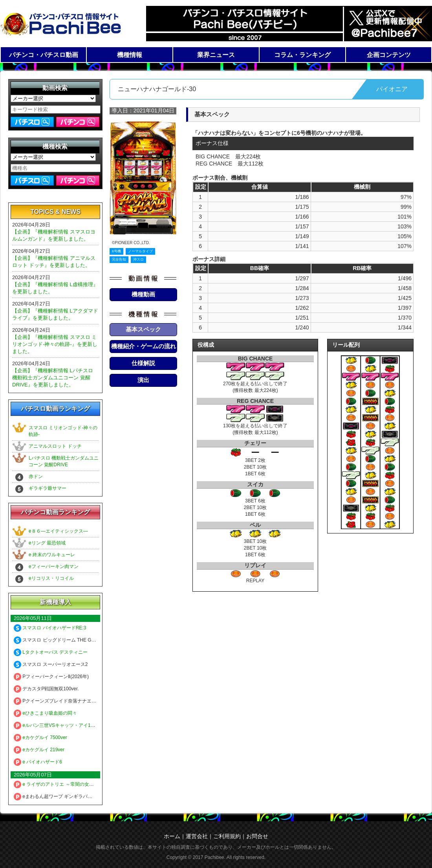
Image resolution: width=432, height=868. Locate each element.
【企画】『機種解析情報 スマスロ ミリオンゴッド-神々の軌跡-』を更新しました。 (55, 344)
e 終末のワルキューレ (52, 555)
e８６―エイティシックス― (58, 531)
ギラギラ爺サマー (48, 488)
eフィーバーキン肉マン (54, 566)
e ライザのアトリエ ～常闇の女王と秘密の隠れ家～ (73, 784)
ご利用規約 (227, 836)
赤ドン (36, 476)
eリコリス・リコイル (51, 578)
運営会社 (197, 836)
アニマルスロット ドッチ (55, 446)
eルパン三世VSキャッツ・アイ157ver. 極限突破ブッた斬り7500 (86, 725)
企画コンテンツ (389, 55)
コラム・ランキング (302, 55)
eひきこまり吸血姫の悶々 (45, 713)
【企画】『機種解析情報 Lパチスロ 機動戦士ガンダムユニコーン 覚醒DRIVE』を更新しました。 (53, 378)
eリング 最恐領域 (47, 543)
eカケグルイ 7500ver (40, 737)
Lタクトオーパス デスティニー (51, 652)
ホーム (172, 836)
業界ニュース (216, 55)
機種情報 (130, 55)
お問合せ (257, 836)
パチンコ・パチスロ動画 (44, 55)
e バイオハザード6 (38, 762)
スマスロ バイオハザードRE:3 (50, 628)
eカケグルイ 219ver (39, 750)
